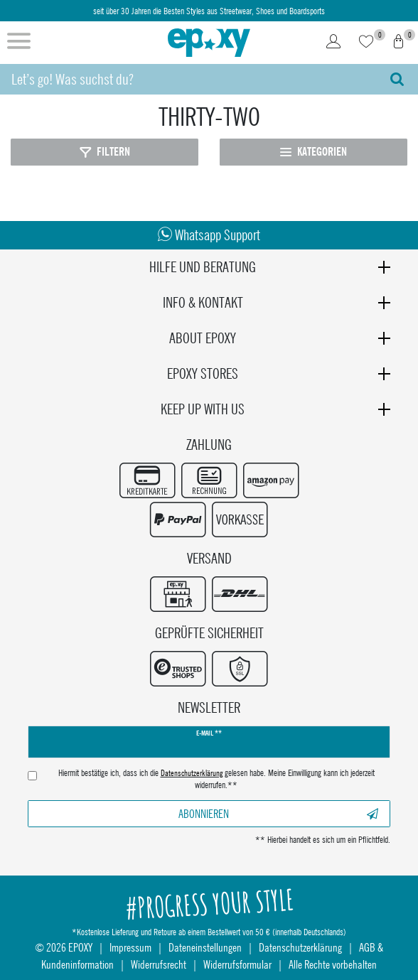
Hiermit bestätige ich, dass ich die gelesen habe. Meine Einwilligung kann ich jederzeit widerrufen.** (216, 779)
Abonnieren (279, 813)
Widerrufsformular (237, 964)
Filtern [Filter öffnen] (105, 152)
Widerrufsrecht (159, 964)
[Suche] (397, 79)
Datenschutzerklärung (300, 947)
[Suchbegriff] (188, 79)
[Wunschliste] (366, 43)
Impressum (130, 947)
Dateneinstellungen (205, 947)
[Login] (333, 43)
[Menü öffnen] (19, 43)
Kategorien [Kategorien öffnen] (313, 152)
